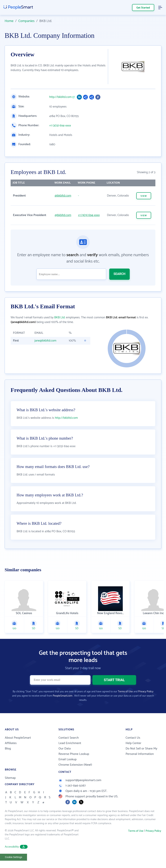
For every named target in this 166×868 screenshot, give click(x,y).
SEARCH (119, 274)
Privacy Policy (146, 701)
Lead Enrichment (70, 753)
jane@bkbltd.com (45, 341)
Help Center (133, 753)
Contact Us (133, 747)
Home (9, 21)
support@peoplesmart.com (80, 790)
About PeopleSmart (18, 747)
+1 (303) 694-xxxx (60, 126)
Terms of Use (125, 701)
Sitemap (10, 788)
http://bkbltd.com (60, 97)
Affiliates (11, 753)
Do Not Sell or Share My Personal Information (141, 761)
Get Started (143, 8)
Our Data (65, 758)
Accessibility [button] (16, 857)
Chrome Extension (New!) (75, 774)
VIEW (144, 196)
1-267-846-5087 (72, 795)
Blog (8, 758)
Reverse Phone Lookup (74, 764)
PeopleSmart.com (63, 706)
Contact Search (69, 747)
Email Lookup (68, 769)
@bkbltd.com (63, 196)
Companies (26, 21)
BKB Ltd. (60, 317)
